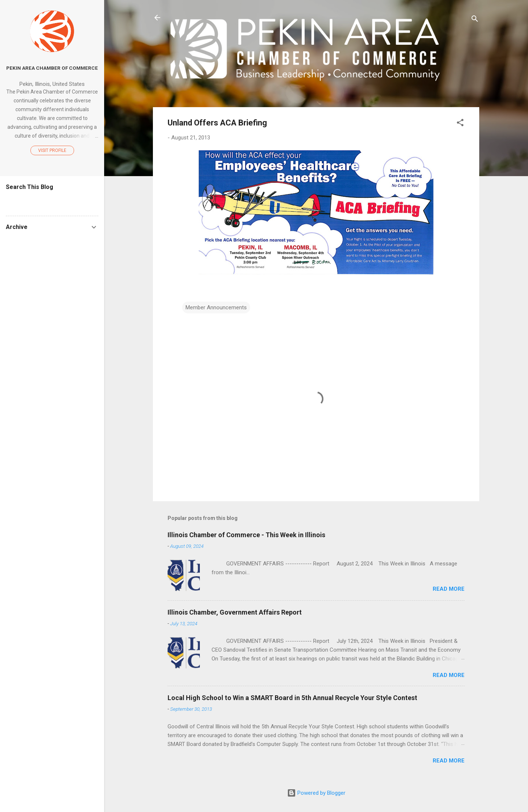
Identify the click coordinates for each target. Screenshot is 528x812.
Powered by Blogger (316, 793)
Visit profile (52, 150)
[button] (460, 124)
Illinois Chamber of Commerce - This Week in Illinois (246, 535)
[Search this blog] (52, 201)
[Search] (475, 20)
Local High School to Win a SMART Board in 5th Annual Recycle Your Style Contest (292, 698)
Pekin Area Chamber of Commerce (52, 68)
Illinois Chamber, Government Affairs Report (235, 612)
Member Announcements (216, 307)
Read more (449, 589)
